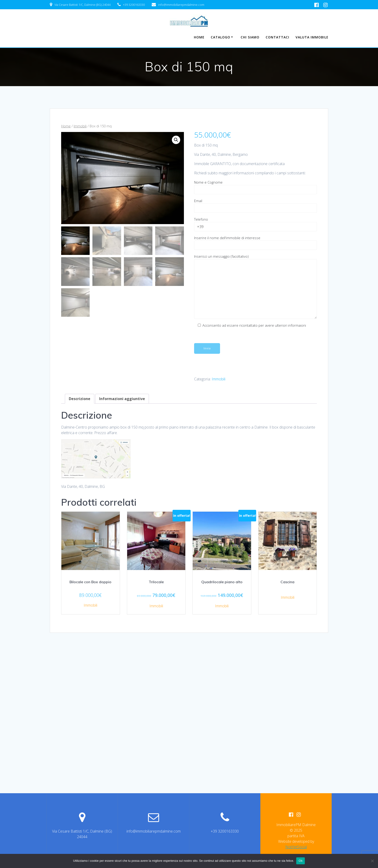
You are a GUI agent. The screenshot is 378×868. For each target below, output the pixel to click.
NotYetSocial (296, 847)
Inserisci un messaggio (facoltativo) (255, 286)
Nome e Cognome (255, 187)
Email (255, 206)
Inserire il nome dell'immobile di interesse (255, 243)
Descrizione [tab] (80, 399)
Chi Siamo (250, 37)
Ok (301, 861)
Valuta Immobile (312, 37)
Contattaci (277, 37)
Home (199, 37)
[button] (176, 140)
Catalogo (220, 37)
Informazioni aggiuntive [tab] (122, 399)
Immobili (80, 126)
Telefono (255, 224)
